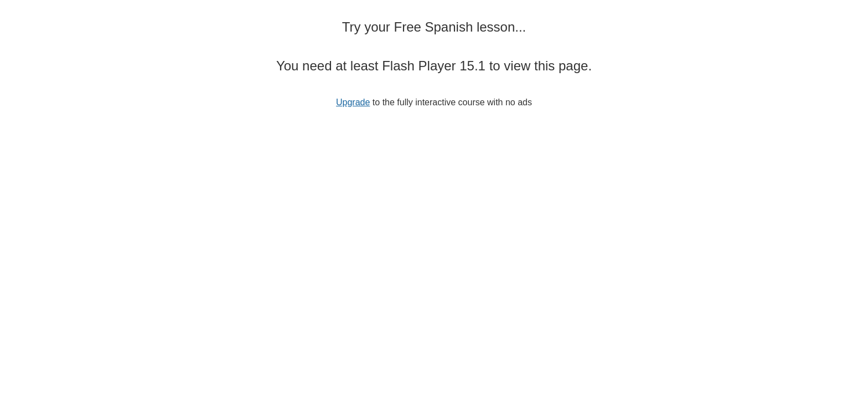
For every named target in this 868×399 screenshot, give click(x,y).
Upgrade (353, 102)
